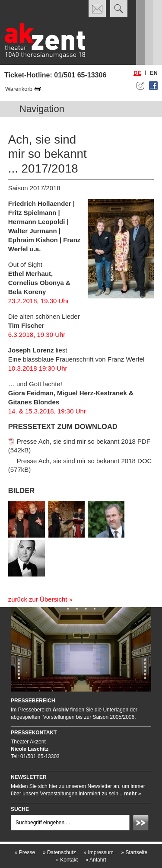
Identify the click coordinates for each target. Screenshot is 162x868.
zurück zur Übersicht (38, 599)
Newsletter (29, 777)
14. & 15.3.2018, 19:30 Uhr (47, 411)
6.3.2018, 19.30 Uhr (37, 335)
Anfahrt (96, 860)
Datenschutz (59, 852)
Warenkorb (19, 89)
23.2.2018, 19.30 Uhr (39, 301)
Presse (25, 852)
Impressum (98, 852)
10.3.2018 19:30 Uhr (38, 368)
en (154, 73)
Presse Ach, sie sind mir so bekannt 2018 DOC (84, 460)
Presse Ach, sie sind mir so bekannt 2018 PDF (84, 441)
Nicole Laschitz (30, 749)
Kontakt (67, 860)
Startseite (134, 852)
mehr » (132, 794)
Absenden (142, 824)
